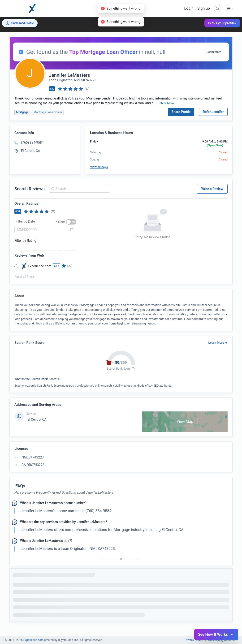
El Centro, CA (37, 419)
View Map (185, 421)
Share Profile (181, 112)
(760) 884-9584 (32, 143)
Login (189, 8)
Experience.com (34, 640)
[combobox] (79, 189)
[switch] (71, 222)
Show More (167, 103)
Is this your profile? (222, 23)
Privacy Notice (194, 640)
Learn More (214, 52)
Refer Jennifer (213, 112)
